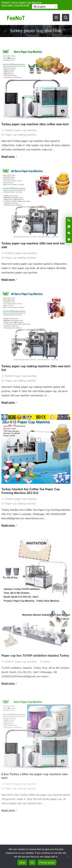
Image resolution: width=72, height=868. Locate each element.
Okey (22, 863)
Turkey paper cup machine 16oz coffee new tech (35, 124)
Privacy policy (47, 863)
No (32, 863)
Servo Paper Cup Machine (26, 3)
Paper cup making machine (21, 135)
